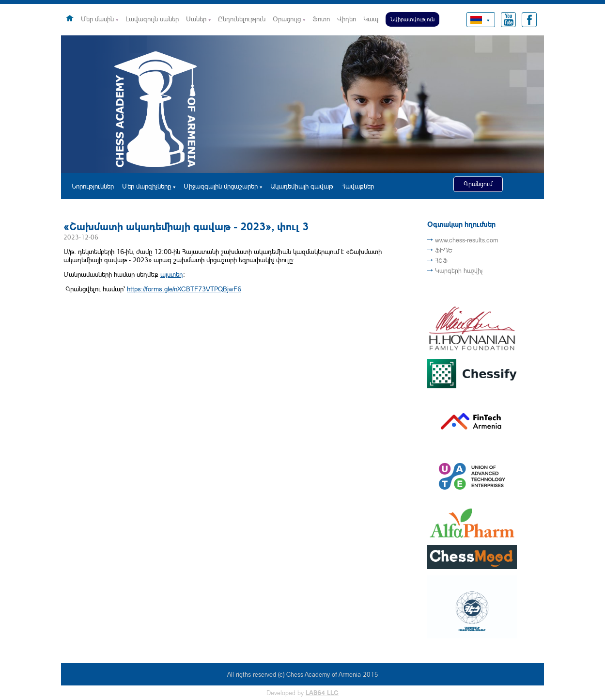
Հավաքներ (358, 186)
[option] (302, 104)
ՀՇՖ (441, 260)
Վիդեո (347, 19)
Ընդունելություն (242, 19)
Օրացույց (287, 19)
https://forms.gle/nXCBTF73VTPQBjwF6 (184, 289)
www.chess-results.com (466, 240)
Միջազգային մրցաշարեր (221, 186)
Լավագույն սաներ (152, 19)
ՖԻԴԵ (444, 250)
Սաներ (196, 19)
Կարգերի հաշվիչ (459, 270)
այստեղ (172, 274)
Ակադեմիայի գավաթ (302, 186)
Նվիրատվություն (412, 19)
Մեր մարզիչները (147, 186)
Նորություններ (93, 186)
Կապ (371, 19)
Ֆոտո (321, 19)
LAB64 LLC (322, 693)
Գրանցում (478, 184)
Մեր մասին (97, 19)
